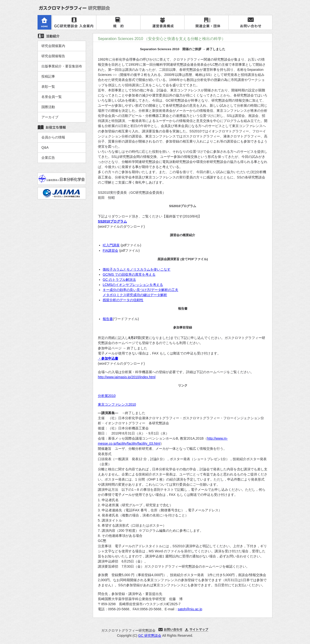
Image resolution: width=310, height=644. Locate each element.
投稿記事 (48, 76)
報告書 (108, 319)
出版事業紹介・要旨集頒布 (62, 66)
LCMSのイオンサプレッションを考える (133, 285)
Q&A (45, 147)
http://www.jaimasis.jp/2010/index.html (127, 377)
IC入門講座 (111, 245)
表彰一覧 (48, 87)
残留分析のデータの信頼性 (123, 300)
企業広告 (48, 158)
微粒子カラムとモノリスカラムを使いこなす (137, 269)
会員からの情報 (53, 137)
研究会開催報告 (53, 56)
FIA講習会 (110, 250)
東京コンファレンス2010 (117, 404)
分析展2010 (107, 396)
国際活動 (48, 107)
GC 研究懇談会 (150, 636)
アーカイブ (50, 117)
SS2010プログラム (112, 221)
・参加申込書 (108, 358)
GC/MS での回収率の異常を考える (129, 274)
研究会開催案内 (53, 46)
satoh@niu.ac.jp (190, 609)
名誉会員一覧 (52, 97)
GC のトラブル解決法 (119, 280)
